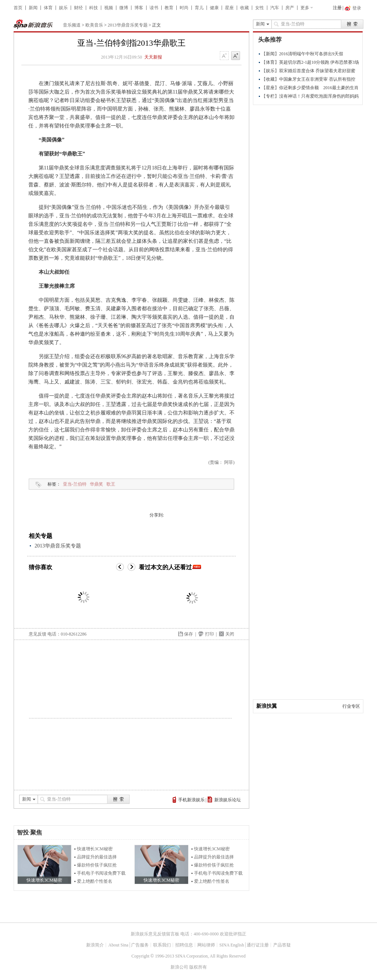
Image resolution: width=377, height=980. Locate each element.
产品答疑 (282, 945)
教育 (169, 8)
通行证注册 (258, 945)
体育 (48, 8)
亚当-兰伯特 (75, 484)
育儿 (199, 8)
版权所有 (198, 967)
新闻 (33, 8)
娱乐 (63, 8)
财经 (78, 8)
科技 (94, 8)
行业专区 (351, 706)
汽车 (275, 8)
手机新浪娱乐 (191, 800)
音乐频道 (72, 25)
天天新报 (153, 57)
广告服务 (140, 945)
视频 (109, 8)
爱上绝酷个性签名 (95, 881)
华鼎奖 (96, 484)
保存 (188, 634)
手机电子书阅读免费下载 (101, 873)
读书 (154, 8)
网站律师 (206, 945)
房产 (290, 8)
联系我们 (162, 945)
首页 (18, 8)
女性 (260, 8)
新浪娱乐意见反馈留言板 (155, 934)
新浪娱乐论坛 (228, 800)
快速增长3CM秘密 (95, 849)
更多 (305, 8)
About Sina (118, 945)
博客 (139, 8)
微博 (124, 8)
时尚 (184, 8)
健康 (214, 8)
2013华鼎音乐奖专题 (128, 25)
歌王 (111, 484)
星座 (229, 8)
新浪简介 (95, 945)
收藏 (244, 8)
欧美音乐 (94, 25)
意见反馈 (38, 634)
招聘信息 (184, 945)
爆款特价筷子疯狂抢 (97, 865)
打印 (209, 634)
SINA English (232, 945)
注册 (337, 8)
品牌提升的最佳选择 (97, 857)
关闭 (230, 634)
